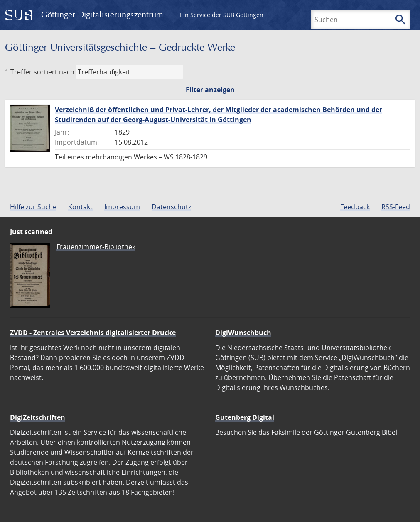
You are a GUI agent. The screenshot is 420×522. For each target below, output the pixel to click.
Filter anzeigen (210, 90)
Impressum (122, 207)
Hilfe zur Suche (33, 207)
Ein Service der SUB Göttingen (222, 15)
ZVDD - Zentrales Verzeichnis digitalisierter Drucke (93, 333)
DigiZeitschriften (38, 417)
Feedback (355, 207)
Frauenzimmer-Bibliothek (96, 247)
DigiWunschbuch (243, 333)
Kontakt (80, 207)
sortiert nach (54, 72)
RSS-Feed (396, 207)
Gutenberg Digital (245, 417)
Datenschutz (171, 207)
